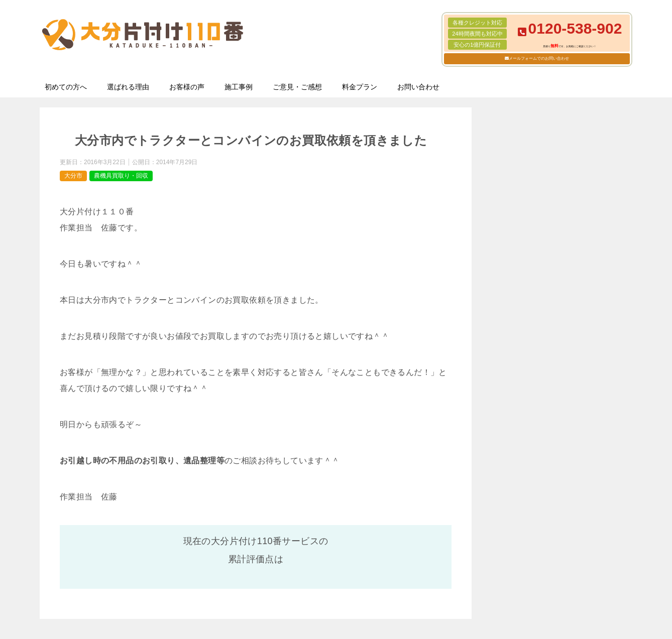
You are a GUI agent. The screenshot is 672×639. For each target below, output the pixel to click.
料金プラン (360, 87)
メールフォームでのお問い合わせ (539, 58)
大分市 (73, 176)
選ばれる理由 (128, 87)
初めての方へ (66, 87)
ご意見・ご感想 (297, 87)
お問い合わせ (418, 87)
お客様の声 (187, 87)
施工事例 (239, 87)
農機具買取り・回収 (121, 176)
